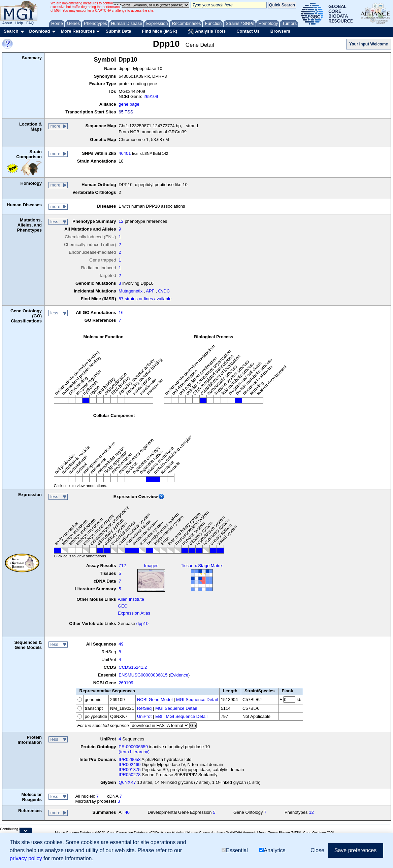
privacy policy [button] (26, 858)
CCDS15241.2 (133, 667)
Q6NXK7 (127, 782)
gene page (129, 104)
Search (11, 31)
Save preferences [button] (355, 850)
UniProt (144, 716)
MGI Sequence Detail (197, 700)
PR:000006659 (133, 747)
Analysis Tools (207, 32)
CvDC (164, 291)
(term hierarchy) (134, 752)
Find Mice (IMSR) (159, 31)
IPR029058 (129, 759)
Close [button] (317, 850)
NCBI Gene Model (155, 700)
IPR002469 (129, 765)
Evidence (179, 675)
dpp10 (142, 623)
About (7, 23)
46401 (125, 153)
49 (121, 644)
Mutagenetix (130, 291)
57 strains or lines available (145, 299)
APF (150, 291)
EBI (159, 716)
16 (121, 313)
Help (19, 23)
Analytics (272, 850)
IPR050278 (129, 775)
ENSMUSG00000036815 (143, 675)
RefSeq (144, 708)
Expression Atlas (134, 613)
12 (121, 221)
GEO (123, 606)
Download (39, 31)
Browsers (280, 31)
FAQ (30, 23)
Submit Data (119, 31)
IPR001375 (129, 770)
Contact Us (248, 31)
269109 (151, 96)
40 (127, 812)
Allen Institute (131, 599)
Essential (235, 850)
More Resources (78, 31)
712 (122, 566)
